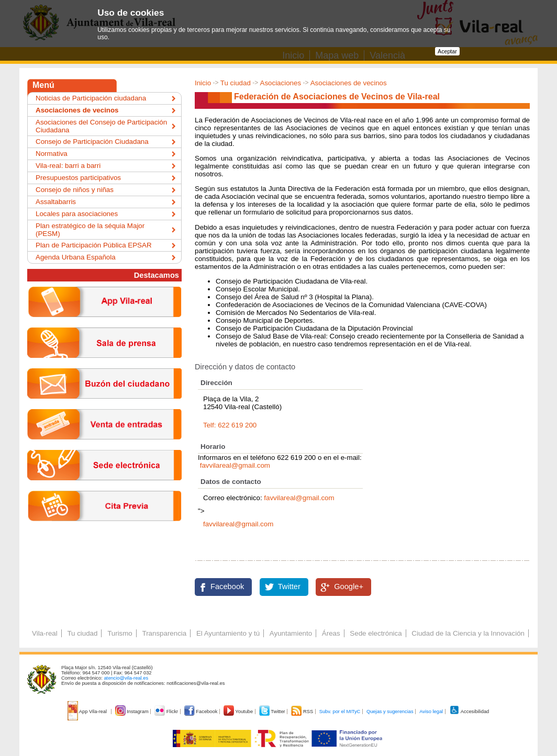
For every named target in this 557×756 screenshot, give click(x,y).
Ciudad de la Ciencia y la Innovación (468, 633)
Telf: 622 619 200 (230, 425)
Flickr (167, 712)
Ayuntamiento (291, 633)
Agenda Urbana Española (76, 257)
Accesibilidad (469, 712)
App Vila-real (88, 712)
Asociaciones (281, 83)
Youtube (239, 712)
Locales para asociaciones (77, 214)
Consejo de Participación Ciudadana (92, 142)
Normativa (52, 154)
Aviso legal (431, 712)
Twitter (289, 586)
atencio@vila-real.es (126, 678)
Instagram (133, 712)
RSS (303, 712)
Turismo (120, 633)
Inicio (203, 83)
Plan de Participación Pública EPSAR (94, 245)
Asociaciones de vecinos (349, 83)
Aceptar (447, 51)
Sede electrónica (376, 633)
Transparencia (164, 633)
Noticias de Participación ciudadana (91, 98)
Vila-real (45, 633)
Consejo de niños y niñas (75, 190)
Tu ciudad (236, 83)
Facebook (227, 586)
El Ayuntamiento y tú (228, 633)
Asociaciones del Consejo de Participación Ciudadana (101, 126)
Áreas (331, 633)
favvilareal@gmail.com (235, 465)
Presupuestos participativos (78, 178)
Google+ (349, 586)
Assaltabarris (56, 202)
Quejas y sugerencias (390, 712)
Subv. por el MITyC (340, 712)
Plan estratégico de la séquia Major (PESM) (90, 230)
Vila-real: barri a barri (68, 166)
